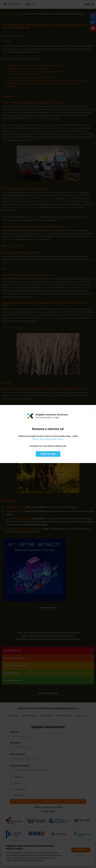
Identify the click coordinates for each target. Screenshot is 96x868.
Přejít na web (48, 454)
